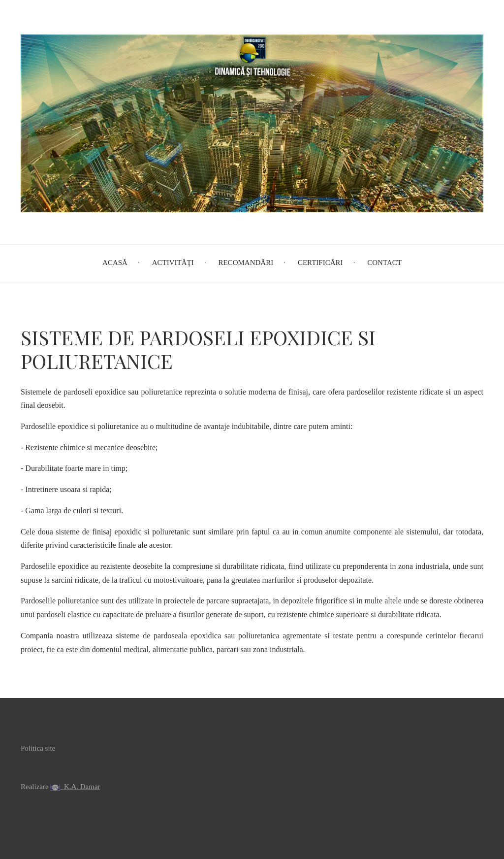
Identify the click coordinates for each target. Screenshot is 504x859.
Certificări (320, 263)
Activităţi (173, 263)
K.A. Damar (80, 787)
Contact (384, 263)
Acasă (115, 263)
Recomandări (246, 263)
